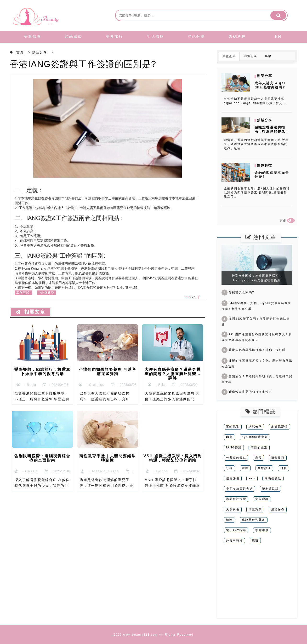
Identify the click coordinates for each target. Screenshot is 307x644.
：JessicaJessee (100, 471)
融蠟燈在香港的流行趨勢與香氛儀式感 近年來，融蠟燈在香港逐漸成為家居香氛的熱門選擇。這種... (256, 144)
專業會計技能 (236, 499)
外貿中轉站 (234, 540)
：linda (26, 385)
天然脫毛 (233, 509)
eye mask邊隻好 (255, 437)
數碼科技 (237, 37)
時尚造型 (74, 37)
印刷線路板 (270, 489)
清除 (229, 520)
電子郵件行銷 (236, 530)
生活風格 (155, 37)
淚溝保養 (278, 509)
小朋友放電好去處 (239, 489)
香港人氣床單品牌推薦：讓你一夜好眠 (254, 350)
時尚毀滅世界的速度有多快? (246, 392)
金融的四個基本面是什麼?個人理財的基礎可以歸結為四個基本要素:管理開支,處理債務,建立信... (257, 192)
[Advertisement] (257, 584)
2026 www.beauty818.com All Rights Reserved (154, 635)
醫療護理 (264, 468)
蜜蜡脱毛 (233, 427)
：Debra (157, 471)
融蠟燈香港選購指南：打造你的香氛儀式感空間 (272, 131)
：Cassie (26, 471)
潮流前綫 (250, 56)
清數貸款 (255, 509)
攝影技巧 (278, 458)
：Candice (92, 385)
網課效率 (255, 427)
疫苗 (255, 540)
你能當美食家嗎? (238, 292)
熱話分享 (196, 37)
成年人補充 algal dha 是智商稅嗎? (270, 85)
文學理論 (262, 499)
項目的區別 (259, 447)
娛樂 (268, 56)
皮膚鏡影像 (279, 427)
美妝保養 (33, 37)
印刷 (229, 437)
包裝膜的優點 (236, 458)
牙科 (229, 468)
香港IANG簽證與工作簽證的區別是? (83, 64)
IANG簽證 (46, 293)
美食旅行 (114, 37)
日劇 (284, 468)
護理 (245, 468)
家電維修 (262, 530)
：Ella (157, 385)
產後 (259, 458)
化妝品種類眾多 (254, 520)
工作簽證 (23, 293)
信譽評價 (233, 478)
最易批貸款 (273, 478)
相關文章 (30, 312)
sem (252, 478)
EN (278, 37)
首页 (20, 52)
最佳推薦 (229, 56)
